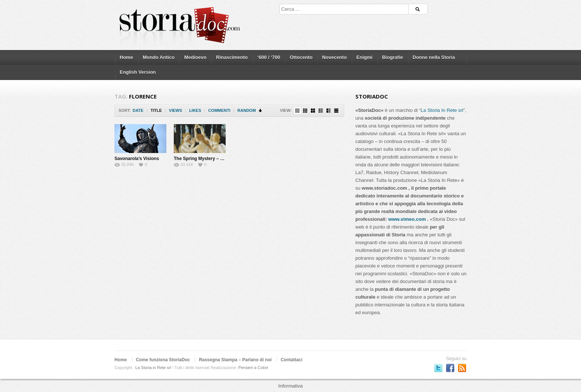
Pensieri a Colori (253, 368)
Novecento (334, 57)
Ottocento (301, 57)
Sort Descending (261, 111)
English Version (138, 72)
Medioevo (195, 57)
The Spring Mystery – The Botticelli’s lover (219, 159)
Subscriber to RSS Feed (462, 368)
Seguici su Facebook (450, 368)
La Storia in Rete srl (153, 368)
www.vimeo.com (407, 219)
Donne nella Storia (434, 57)
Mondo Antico (159, 57)
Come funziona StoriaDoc (163, 360)
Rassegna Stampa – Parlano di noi (235, 360)
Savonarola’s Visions (137, 159)
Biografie (392, 57)
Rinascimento (232, 57)
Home (126, 57)
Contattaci (291, 360)
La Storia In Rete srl (442, 110)
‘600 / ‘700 (269, 57)
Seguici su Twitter (438, 368)
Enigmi (364, 57)
